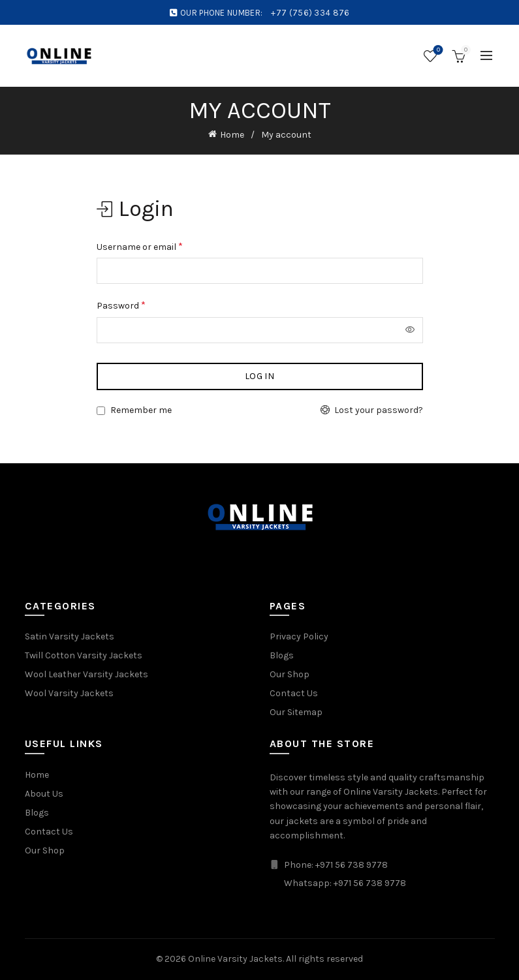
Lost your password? (379, 410)
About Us (44, 794)
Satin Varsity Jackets (70, 636)
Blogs (282, 655)
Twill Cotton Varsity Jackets (84, 655)
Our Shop (290, 674)
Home (232, 135)
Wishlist (437, 51)
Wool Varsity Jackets (69, 693)
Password (121, 305)
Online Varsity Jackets (235, 959)
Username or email (140, 246)
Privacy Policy (299, 636)
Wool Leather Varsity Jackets (86, 674)
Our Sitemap (296, 712)
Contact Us (294, 693)
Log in (259, 376)
